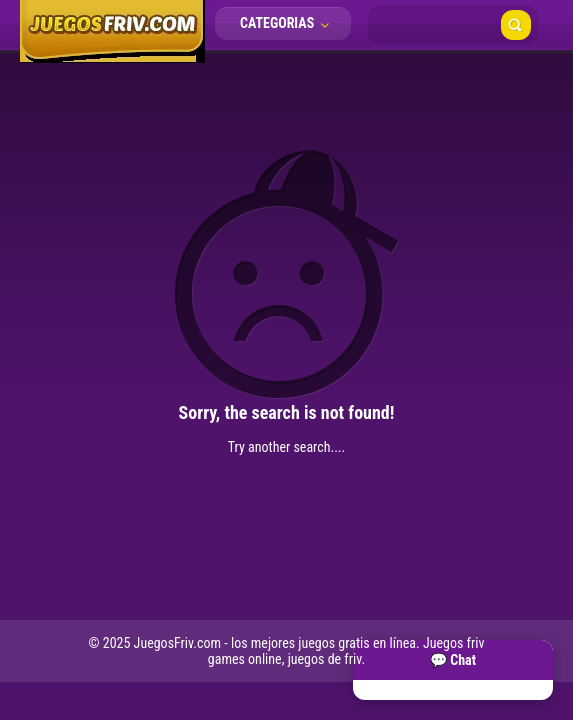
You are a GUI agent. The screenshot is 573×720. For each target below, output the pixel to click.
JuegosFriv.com (177, 643)
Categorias (290, 23)
